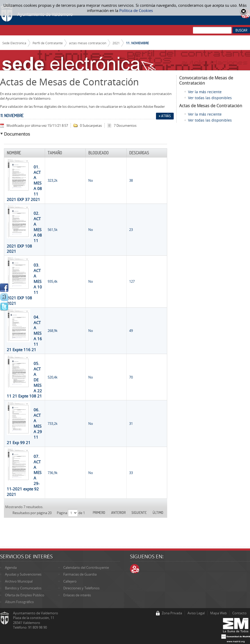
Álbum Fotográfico (19, 602)
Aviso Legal (196, 613)
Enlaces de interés (77, 595)
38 (131, 180)
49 (131, 331)
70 (131, 377)
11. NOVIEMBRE (137, 43)
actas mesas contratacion (88, 43)
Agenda (11, 567)
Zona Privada (172, 613)
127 (132, 281)
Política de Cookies (136, 10)
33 (131, 473)
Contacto (239, 613)
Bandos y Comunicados (23, 588)
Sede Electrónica (14, 43)
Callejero (70, 581)
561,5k (53, 230)
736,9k (53, 473)
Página (62, 513)
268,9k (53, 331)
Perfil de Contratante (48, 43)
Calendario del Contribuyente (86, 567)
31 (131, 424)
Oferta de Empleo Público (24, 595)
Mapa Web (218, 613)
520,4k (53, 377)
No (91, 180)
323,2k (53, 180)
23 (131, 230)
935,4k (53, 281)
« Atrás (165, 116)
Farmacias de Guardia (80, 574)
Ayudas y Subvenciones (23, 574)
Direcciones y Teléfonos (81, 588)
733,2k (53, 424)
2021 (116, 43)
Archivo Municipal (19, 581)
